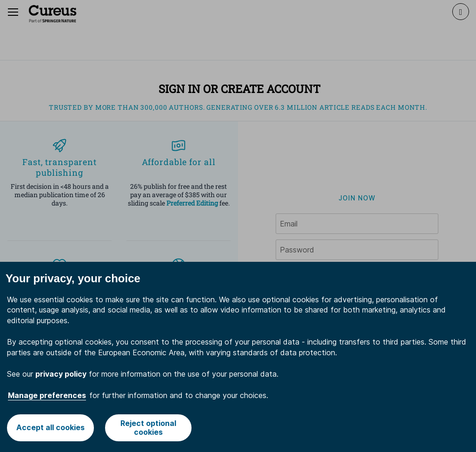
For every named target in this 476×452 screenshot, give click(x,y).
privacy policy (61, 374)
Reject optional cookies (148, 428)
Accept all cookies (50, 427)
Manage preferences (47, 395)
